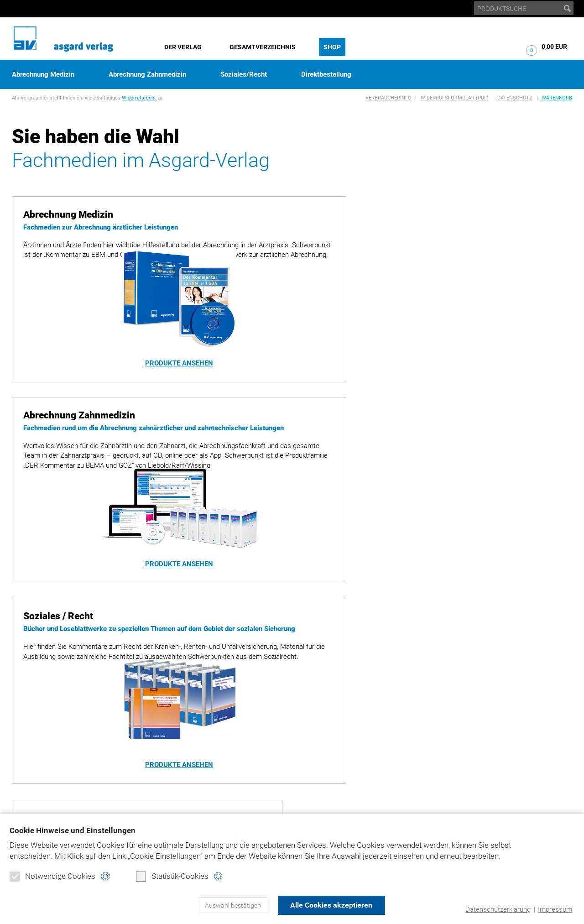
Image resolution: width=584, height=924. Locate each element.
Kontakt (359, 786)
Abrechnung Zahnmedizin (147, 75)
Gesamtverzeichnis (263, 47)
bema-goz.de (489, 747)
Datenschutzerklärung (498, 909)
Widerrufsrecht (139, 98)
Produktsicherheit (377, 773)
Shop (332, 47)
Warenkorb (557, 98)
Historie (26, 747)
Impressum (555, 909)
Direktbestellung (326, 75)
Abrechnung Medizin (43, 75)
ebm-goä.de (487, 761)
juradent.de (489, 773)
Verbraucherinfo (388, 98)
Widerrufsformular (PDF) (455, 98)
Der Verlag (183, 47)
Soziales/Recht (244, 75)
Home (354, 735)
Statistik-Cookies (172, 877)
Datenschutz (515, 98)
